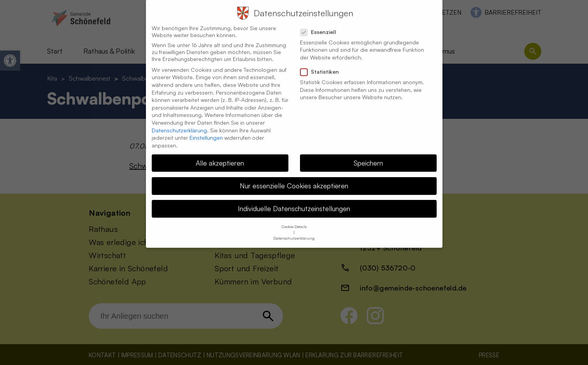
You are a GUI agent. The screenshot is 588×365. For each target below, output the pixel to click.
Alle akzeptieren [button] (220, 155)
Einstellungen (206, 129)
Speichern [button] (368, 155)
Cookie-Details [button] (294, 218)
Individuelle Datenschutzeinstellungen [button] (294, 200)
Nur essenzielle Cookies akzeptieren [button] (294, 177)
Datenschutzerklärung (179, 122)
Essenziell (321, 24)
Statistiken (323, 64)
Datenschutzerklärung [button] (294, 230)
